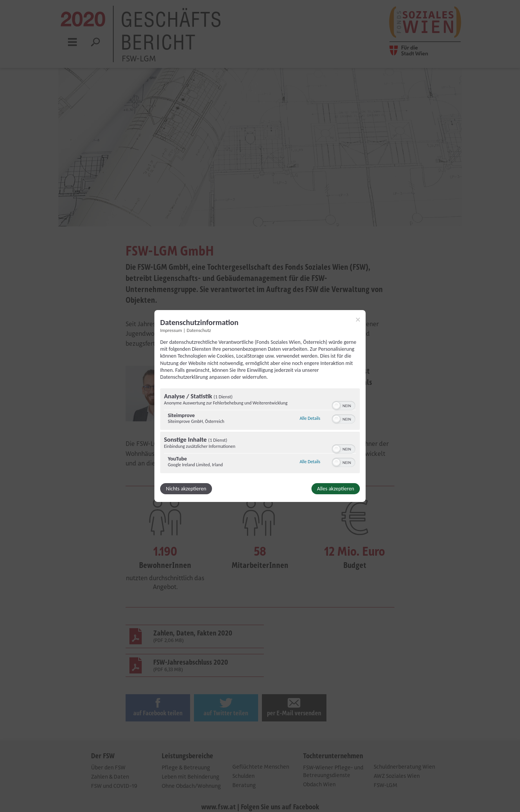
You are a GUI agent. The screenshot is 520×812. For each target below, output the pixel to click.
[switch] (344, 405)
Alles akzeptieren (336, 489)
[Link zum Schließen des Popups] (358, 320)
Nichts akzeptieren (186, 489)
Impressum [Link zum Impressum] (171, 330)
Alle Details (310, 418)
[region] (260, 432)
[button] (336, 406)
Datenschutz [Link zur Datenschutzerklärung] (199, 330)
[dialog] (260, 406)
